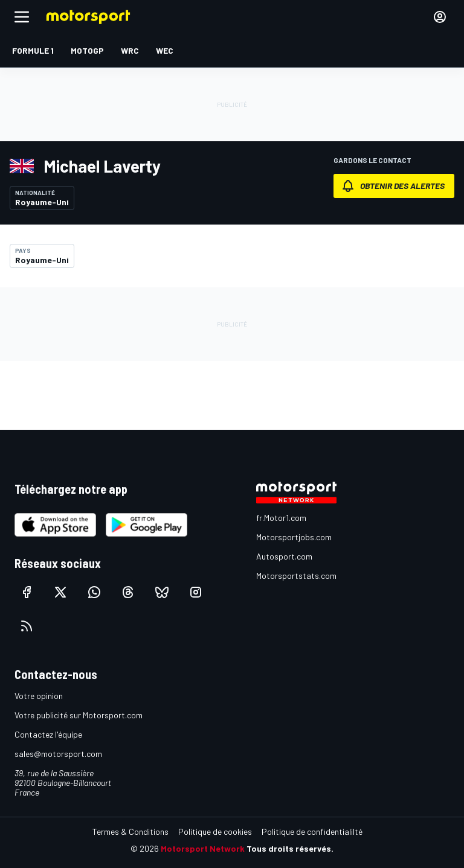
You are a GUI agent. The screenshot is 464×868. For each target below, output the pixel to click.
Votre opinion (39, 696)
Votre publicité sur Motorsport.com (79, 715)
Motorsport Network (203, 848)
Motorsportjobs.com (294, 537)
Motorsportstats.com (296, 576)
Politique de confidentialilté (312, 831)
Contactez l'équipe (48, 734)
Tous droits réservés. (290, 848)
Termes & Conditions (130, 831)
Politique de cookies (215, 831)
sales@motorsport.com (58, 754)
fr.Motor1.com (281, 518)
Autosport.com (284, 556)
